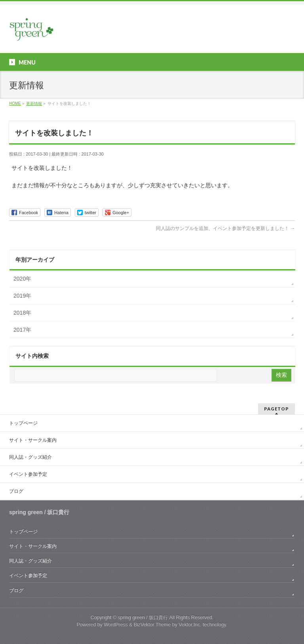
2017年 (22, 330)
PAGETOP (276, 409)
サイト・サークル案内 (33, 440)
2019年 (22, 296)
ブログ (16, 491)
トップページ (23, 423)
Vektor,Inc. (190, 625)
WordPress (116, 625)
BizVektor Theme (152, 625)
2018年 (22, 313)
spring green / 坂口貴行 (143, 617)
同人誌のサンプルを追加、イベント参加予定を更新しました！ (225, 228)
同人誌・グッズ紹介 (30, 457)
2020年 (22, 279)
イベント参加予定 (28, 474)
